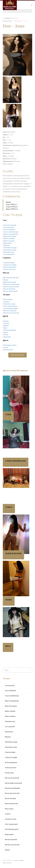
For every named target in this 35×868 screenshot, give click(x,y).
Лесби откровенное (10, 267)
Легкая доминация (10, 330)
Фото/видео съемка (10, 345)
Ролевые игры (8, 350)
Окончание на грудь (10, 248)
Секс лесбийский (9, 229)
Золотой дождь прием (11, 308)
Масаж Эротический (10, 291)
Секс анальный (9, 227)
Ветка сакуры (8, 299)
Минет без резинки (10, 236)
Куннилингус (8, 243)
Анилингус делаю (9, 304)
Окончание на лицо (10, 250)
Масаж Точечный (9, 289)
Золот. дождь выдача (10, 306)
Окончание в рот (9, 252)
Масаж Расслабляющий (11, 284)
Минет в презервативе (11, 234)
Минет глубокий (9, 238)
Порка (6, 332)
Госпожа (6, 323)
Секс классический (10, 225)
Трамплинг (7, 337)
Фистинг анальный (10, 311)
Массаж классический (11, 278)
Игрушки (7, 245)
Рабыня (6, 326)
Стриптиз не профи (10, 265)
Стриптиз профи (9, 263)
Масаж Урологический (11, 287)
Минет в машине (9, 241)
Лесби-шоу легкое (10, 269)
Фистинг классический (11, 313)
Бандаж (6, 321)
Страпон (6, 302)
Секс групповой (9, 254)
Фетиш (6, 335)
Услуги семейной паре (11, 232)
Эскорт (6, 347)
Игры (5, 328)
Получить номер (18, 355)
